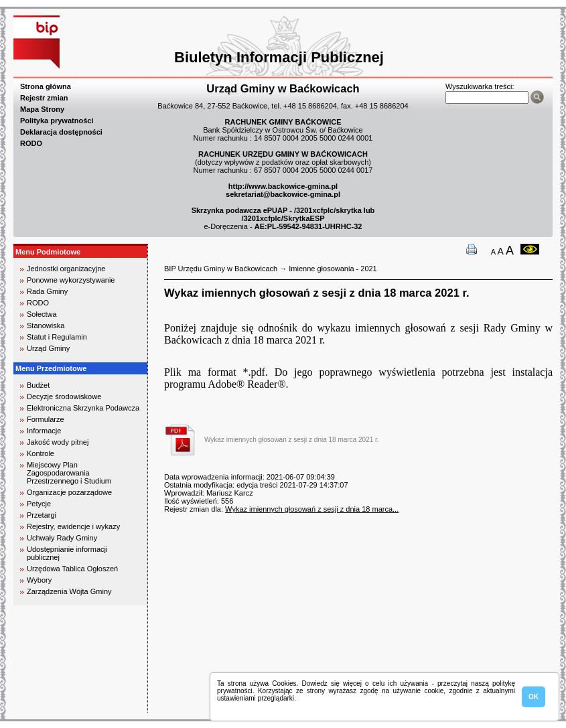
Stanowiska (46, 325)
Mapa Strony (42, 109)
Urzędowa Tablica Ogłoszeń (72, 569)
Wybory (39, 580)
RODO (31, 143)
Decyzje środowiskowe (64, 396)
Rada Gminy (47, 291)
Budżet (38, 385)
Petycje (39, 504)
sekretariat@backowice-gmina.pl (283, 194)
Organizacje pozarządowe (69, 492)
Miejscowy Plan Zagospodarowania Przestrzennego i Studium (69, 473)
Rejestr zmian (44, 98)
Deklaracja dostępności (61, 132)
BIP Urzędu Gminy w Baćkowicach (221, 269)
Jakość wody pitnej (58, 442)
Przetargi (42, 515)
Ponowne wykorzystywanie (71, 280)
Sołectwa (42, 314)
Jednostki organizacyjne (66, 269)
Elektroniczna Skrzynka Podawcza (83, 408)
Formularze (46, 419)
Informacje (44, 431)
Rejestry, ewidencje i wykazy (73, 526)
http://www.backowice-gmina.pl (283, 186)
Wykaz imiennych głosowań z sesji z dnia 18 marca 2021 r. (292, 440)
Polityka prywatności (57, 121)
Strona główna (46, 86)
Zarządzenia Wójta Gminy (69, 591)
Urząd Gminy (48, 348)
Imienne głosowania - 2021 (333, 269)
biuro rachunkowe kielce (57, 707)
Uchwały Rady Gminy (62, 538)
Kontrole (41, 453)
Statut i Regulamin (57, 337)
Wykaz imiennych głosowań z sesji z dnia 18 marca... (312, 509)
